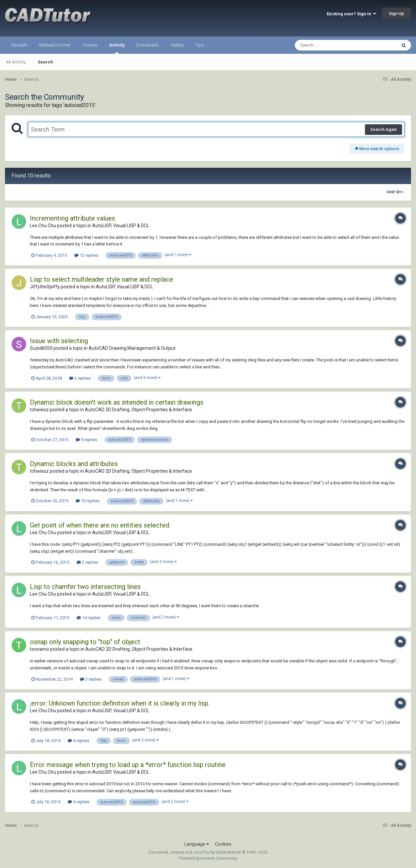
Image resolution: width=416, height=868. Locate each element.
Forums (90, 45)
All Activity (16, 62)
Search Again (383, 129)
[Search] (329, 45)
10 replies (88, 501)
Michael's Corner (55, 45)
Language (197, 844)
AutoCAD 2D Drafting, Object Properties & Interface (139, 410)
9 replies (86, 440)
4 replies (78, 741)
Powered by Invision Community (208, 858)
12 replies (86, 255)
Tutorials (19, 45)
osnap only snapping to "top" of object (85, 642)
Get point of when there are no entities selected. (100, 525)
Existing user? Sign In (351, 14)
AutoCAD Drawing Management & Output (132, 348)
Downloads (147, 45)
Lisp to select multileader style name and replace (102, 279)
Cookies (223, 844)
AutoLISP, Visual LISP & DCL (121, 226)
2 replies (80, 378)
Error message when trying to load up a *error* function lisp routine (128, 765)
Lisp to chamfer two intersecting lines (85, 587)
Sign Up (396, 13)
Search (45, 62)
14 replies (89, 618)
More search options (377, 149)
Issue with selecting (59, 341)
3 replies (91, 679)
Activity (117, 48)
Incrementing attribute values (72, 218)
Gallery (177, 45)
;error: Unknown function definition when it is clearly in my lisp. (120, 703)
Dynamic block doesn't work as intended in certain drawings (117, 402)
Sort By (395, 192)
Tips (200, 45)
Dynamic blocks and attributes (74, 464)
